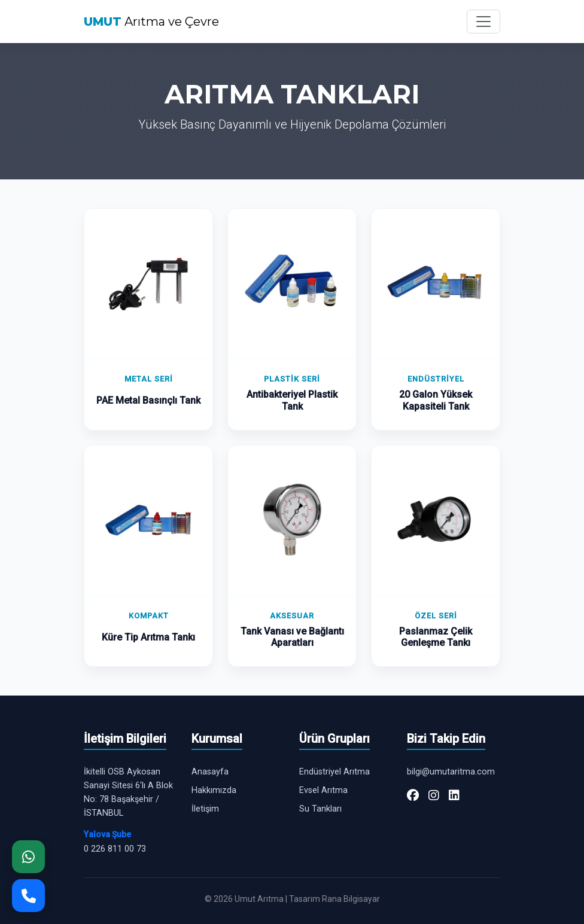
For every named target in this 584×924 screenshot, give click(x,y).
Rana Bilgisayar (351, 899)
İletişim (205, 809)
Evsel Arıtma (323, 790)
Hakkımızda (214, 790)
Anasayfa (210, 772)
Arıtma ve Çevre (151, 22)
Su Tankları (320, 809)
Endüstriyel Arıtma (334, 772)
